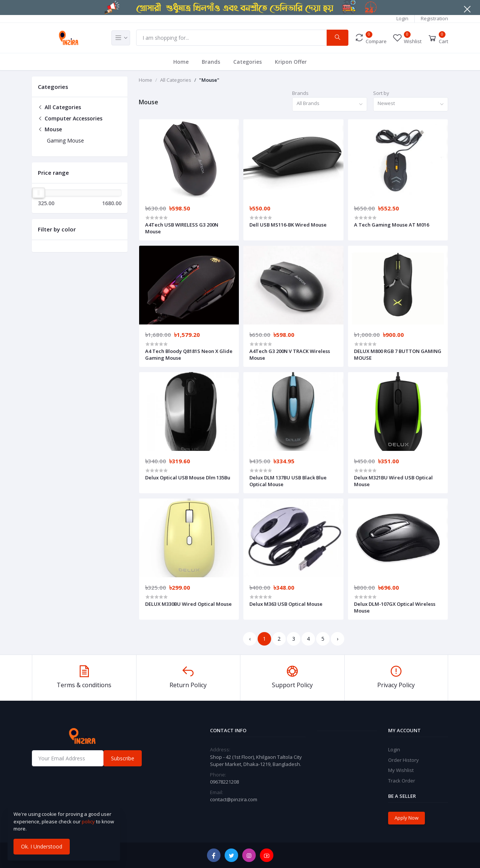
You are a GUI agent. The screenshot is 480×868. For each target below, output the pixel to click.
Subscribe (123, 758)
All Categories (59, 107)
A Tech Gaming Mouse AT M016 (391, 225)
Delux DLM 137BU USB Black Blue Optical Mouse (288, 481)
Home (181, 62)
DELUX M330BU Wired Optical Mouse (188, 604)
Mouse (50, 129)
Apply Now (406, 818)
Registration (434, 18)
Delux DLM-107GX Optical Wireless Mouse (395, 607)
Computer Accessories (70, 118)
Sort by (381, 93)
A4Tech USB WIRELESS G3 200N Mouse (182, 228)
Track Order (402, 781)
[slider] (39, 193)
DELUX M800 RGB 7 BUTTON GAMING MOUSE (398, 354)
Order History (403, 760)
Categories (247, 62)
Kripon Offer (291, 62)
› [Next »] (337, 639)
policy (88, 821)
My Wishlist (401, 770)
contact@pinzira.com (234, 799)
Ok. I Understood (42, 846)
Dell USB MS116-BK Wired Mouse (288, 225)
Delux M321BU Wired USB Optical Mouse (393, 481)
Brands (211, 62)
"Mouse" (209, 80)
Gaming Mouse (65, 140)
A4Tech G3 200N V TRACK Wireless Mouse (290, 354)
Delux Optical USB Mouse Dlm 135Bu (188, 478)
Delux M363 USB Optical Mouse (286, 604)
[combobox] (330, 104)
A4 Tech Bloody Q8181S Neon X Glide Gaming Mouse (189, 354)
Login (402, 18)
